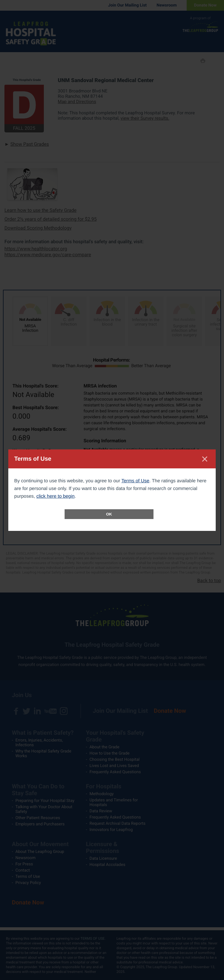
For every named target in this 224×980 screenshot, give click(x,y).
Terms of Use (135, 481)
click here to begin (56, 496)
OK (109, 514)
